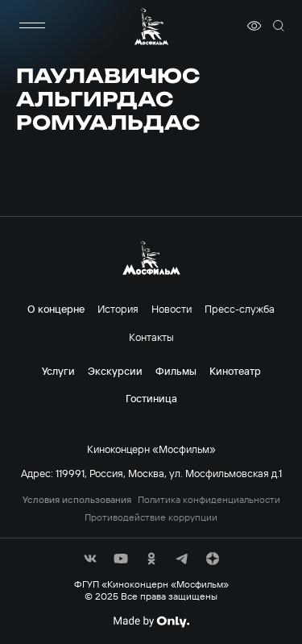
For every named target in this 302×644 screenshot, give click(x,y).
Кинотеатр (235, 371)
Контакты (151, 337)
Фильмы (176, 371)
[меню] (32, 26)
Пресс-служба (240, 309)
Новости (172, 309)
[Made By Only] (151, 621)
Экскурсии (115, 371)
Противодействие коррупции (151, 517)
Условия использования (77, 500)
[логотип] (151, 26)
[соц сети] (90, 559)
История (118, 309)
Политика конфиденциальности (209, 500)
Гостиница (151, 398)
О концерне (56, 309)
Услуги (58, 371)
